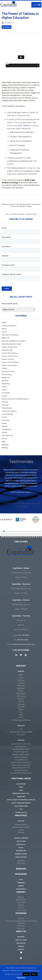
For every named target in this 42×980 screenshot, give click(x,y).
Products (21, 726)
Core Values (21, 902)
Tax (21, 809)
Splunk (4, 423)
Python (4, 417)
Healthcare (21, 841)
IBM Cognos (21, 696)
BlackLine (5, 338)
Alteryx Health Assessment (21, 765)
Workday (5, 448)
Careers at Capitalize (9, 347)
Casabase (21, 683)
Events (4, 390)
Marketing (21, 796)
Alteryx (4, 329)
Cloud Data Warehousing (21, 749)
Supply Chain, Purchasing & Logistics (21, 800)
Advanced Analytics (9, 326)
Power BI (5, 405)
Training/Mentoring (21, 760)
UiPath (4, 432)
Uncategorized (7, 435)
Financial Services (21, 838)
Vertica (4, 438)
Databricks (6, 377)
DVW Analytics (21, 694)
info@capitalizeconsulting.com (23, 644)
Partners (21, 937)
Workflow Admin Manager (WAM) (21, 732)
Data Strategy (7, 374)
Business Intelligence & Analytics (14, 341)
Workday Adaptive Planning (21, 720)
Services (21, 666)
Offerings (21, 913)
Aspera (4, 332)
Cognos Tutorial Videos (10, 362)
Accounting (21, 784)
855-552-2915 (23, 640)
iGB (21, 729)
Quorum (21, 830)
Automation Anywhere (10, 335)
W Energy (21, 832)
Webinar (7, 23)
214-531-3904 (24, 635)
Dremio (4, 387)
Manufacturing (21, 854)
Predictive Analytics (9, 411)
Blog (21, 879)
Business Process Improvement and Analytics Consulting (21, 922)
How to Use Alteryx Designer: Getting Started (22, 211)
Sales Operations (21, 806)
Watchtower (21, 735)
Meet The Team (21, 900)
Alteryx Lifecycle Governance (21, 762)
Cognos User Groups (9, 365)
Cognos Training (8, 359)
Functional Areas (21, 778)
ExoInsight (6, 393)
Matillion (21, 699)
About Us (21, 897)
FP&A (21, 790)
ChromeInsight (7, 350)
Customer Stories (8, 371)
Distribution (21, 851)
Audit (21, 787)
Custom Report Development (21, 744)
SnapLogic (21, 704)
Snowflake (6, 420)
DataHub (5, 380)
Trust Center (21, 910)
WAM (4, 441)
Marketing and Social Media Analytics (15, 399)
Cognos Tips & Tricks (10, 356)
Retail (21, 847)
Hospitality (21, 844)
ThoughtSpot (7, 429)
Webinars (5, 445)
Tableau (26, 125)
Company (21, 892)
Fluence (5, 396)
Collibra (4, 368)
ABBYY (4, 322)
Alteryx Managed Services (21, 768)
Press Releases (7, 414)
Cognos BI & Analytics (10, 353)
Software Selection (21, 757)
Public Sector (21, 857)
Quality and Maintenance (21, 803)
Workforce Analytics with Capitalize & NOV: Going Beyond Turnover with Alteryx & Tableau (21, 202)
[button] (35, 5)
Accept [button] (26, 974)
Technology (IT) (21, 812)
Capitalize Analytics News (11, 344)
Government (21, 863)
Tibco (21, 712)
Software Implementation (21, 754)
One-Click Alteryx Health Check (21, 773)
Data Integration (21, 746)
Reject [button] (34, 974)
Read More (21, 977)
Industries (21, 815)
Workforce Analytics (21, 793)
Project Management (21, 752)
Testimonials (21, 889)
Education (21, 861)
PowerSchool (7, 408)
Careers (21, 905)
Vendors (21, 671)
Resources (21, 874)
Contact (21, 908)
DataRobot (6, 383)
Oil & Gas (5, 402)
